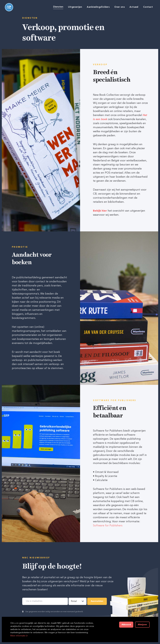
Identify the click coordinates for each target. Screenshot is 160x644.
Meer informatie (18, 636)
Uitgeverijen (75, 7)
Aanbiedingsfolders (98, 7)
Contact (148, 7)
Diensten (58, 7)
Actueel (134, 7)
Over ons (120, 7)
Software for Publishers (108, 526)
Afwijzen (142, 625)
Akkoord (126, 625)
